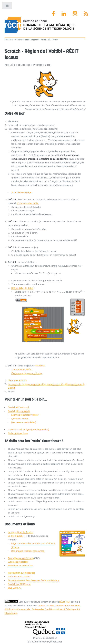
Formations (17, 40)
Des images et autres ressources (28, 551)
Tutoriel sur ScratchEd (19, 577)
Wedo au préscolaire (18, 562)
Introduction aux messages (22, 573)
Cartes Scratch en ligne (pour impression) (28, 429)
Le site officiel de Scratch (21, 532)
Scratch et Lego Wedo (19, 411)
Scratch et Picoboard (18, 407)
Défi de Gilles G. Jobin (22, 288)
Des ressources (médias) (24, 422)
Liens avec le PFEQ (17, 380)
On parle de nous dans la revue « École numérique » (33, 580)
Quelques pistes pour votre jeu (27, 373)
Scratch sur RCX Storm (19, 584)
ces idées (40, 366)
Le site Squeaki (16, 536)
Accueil (8, 40)
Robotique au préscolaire (21, 566)
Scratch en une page (21, 192)
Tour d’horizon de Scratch (21, 558)
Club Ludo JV (15, 588)
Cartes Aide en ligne (18, 433)
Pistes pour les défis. (28, 203)
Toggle (7, 6)
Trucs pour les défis (21, 369)
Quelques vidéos (20, 419)
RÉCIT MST (65, 602)
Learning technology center (25, 415)
